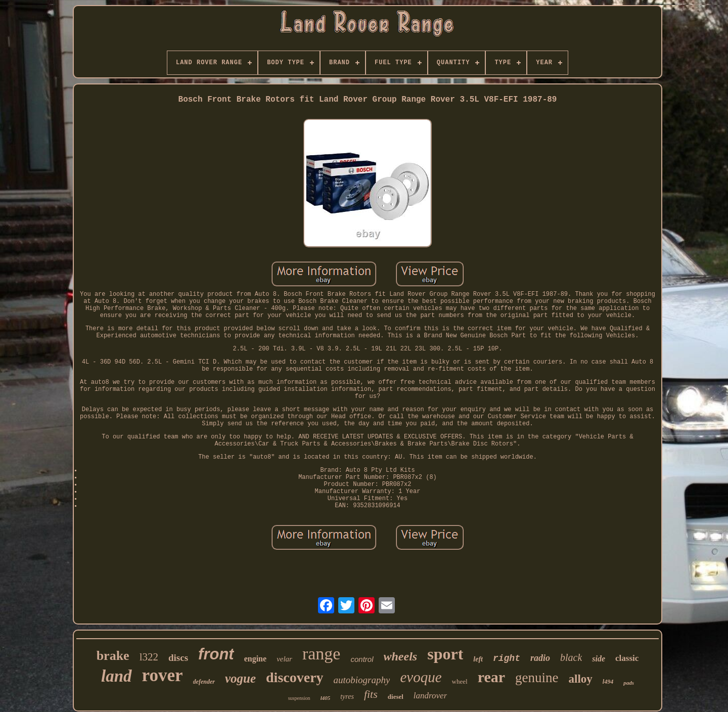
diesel (396, 697)
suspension (299, 698)
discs (178, 658)
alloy (581, 679)
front (216, 654)
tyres (347, 697)
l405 (326, 698)
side (599, 659)
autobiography (362, 680)
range (322, 654)
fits (371, 694)
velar (284, 659)
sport (445, 654)
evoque (421, 677)
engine (255, 659)
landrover (430, 696)
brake (113, 656)
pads (629, 683)
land (117, 676)
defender (204, 682)
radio (540, 658)
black (571, 657)
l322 (149, 657)
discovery (295, 677)
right (507, 658)
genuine (537, 678)
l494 (608, 682)
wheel (460, 681)
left (478, 659)
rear (491, 677)
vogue (240, 678)
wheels (401, 656)
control (362, 659)
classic (627, 658)
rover (163, 675)
